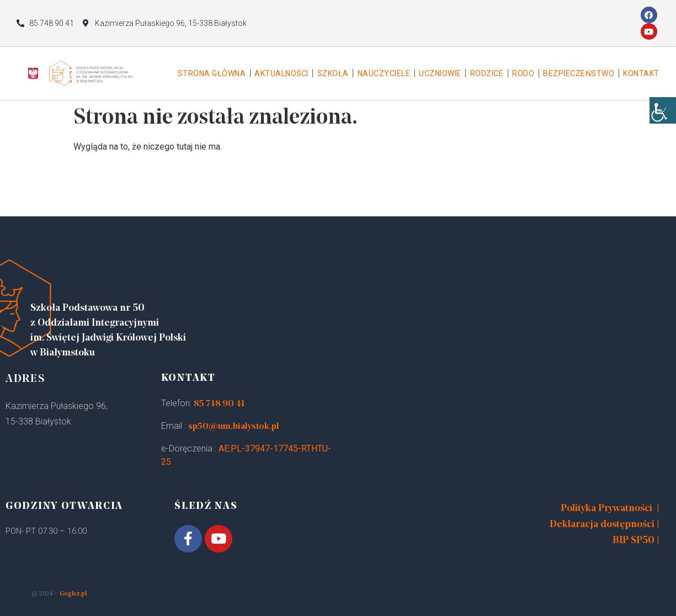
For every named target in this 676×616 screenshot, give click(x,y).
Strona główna (212, 73)
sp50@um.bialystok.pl (234, 427)
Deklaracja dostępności (602, 525)
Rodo (523, 73)
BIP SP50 (634, 541)
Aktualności (281, 73)
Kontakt (641, 73)
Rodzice (487, 73)
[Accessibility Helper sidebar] (663, 110)
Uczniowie (440, 73)
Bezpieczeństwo (579, 73)
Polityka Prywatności (606, 509)
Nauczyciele (384, 73)
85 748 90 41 (219, 404)
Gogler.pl (73, 594)
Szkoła (333, 73)
